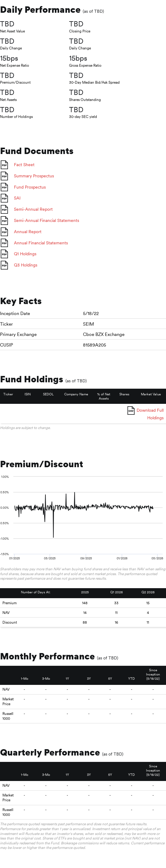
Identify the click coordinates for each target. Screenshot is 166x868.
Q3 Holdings (26, 265)
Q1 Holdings (25, 254)
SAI (17, 198)
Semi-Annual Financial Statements (46, 220)
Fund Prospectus (30, 187)
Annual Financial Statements (41, 243)
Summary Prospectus (34, 176)
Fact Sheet (24, 165)
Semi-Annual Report (33, 209)
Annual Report (28, 232)
